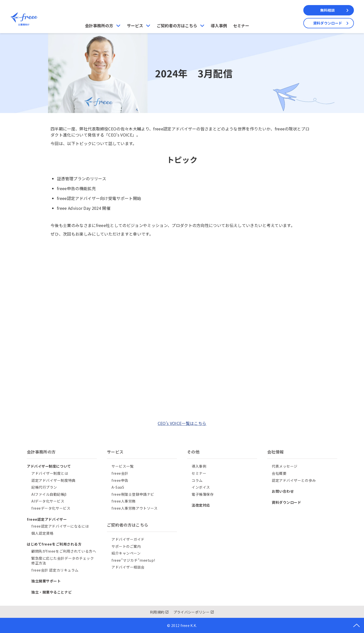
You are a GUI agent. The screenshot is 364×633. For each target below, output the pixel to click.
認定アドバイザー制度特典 (53, 480)
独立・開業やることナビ (52, 592)
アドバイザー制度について (49, 466)
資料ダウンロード (328, 23)
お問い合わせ (283, 491)
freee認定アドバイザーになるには (60, 526)
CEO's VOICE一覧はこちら (182, 423)
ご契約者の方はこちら (177, 26)
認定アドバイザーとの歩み (294, 480)
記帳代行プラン (44, 487)
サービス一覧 (122, 466)
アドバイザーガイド (128, 539)
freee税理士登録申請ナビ (133, 494)
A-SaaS (118, 487)
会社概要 (279, 473)
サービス (135, 26)
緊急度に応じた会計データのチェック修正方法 (63, 561)
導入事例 (219, 26)
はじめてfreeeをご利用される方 (54, 544)
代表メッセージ (285, 466)
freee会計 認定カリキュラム (55, 570)
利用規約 (157, 612)
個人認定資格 (42, 533)
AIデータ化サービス (48, 501)
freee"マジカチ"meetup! (133, 560)
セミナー (241, 26)
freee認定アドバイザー (47, 519)
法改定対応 (201, 505)
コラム (197, 480)
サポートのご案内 (126, 546)
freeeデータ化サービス (51, 508)
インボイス (201, 487)
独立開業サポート (46, 581)
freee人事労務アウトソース (134, 508)
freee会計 (120, 473)
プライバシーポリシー (191, 612)
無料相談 (327, 10)
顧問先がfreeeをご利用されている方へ (64, 551)
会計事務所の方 (99, 26)
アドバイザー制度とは (50, 473)
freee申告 (120, 480)
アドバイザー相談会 (128, 567)
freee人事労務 (124, 501)
